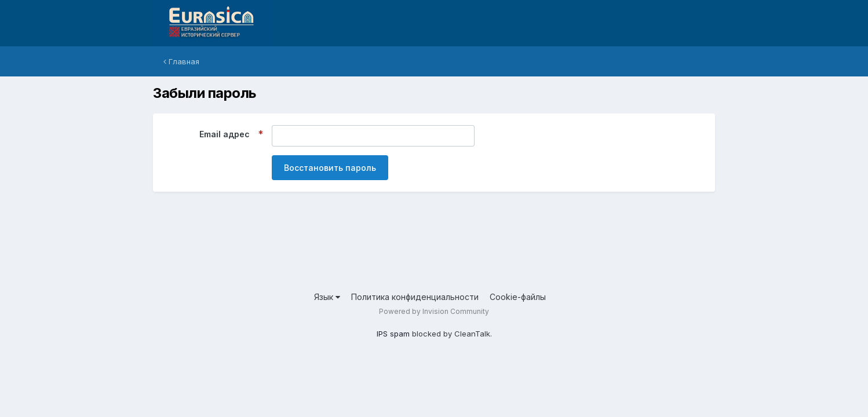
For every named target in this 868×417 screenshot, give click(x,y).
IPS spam (393, 334)
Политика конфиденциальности (415, 297)
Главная (181, 61)
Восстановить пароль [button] (330, 168)
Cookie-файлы (518, 297)
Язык (327, 297)
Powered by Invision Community (434, 311)
